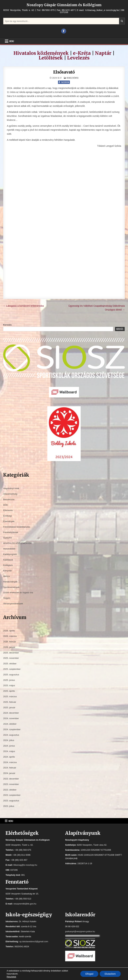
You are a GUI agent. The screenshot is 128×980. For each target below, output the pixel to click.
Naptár (103, 53)
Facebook (64, 82)
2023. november (11, 784)
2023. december (11, 779)
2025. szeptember (12, 669)
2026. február (10, 642)
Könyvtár (7, 571)
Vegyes (7, 598)
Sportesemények (11, 587)
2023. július (9, 806)
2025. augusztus (11, 675)
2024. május (9, 751)
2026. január (9, 647)
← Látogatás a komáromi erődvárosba (23, 306)
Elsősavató (64, 72)
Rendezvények (73, 78)
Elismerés (8, 510)
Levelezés (78, 58)
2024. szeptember (12, 729)
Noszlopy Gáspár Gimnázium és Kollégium (64, 5)
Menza (6, 576)
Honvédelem (9, 549)
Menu (12, 41)
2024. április (9, 757)
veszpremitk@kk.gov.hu (25, 904)
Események (9, 521)
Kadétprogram (10, 554)
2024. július (9, 740)
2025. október (10, 664)
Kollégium (8, 565)
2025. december (11, 653)
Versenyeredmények (13, 604)
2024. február (10, 768)
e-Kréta (82, 53)
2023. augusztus (11, 801)
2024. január (9, 773)
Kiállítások (8, 560)
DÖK (5, 505)
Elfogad (89, 974)
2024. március (10, 762)
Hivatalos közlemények (41, 53)
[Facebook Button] (64, 31)
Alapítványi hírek (11, 488)
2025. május (9, 685)
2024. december (11, 713)
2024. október (10, 724)
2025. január (9, 708)
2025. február (10, 702)
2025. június (9, 680)
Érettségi (7, 516)
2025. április (9, 691)
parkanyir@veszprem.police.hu (80, 931)
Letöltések (51, 58)
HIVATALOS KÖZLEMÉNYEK (17, 543)
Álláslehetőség (10, 494)
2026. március (10, 636)
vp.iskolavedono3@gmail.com (34, 941)
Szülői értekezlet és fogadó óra (18, 593)
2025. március (10, 696)
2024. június (9, 746)
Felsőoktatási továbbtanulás (17, 527)
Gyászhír (7, 538)
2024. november (11, 718)
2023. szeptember (12, 795)
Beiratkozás (9, 499)
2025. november (11, 658)
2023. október (10, 790)
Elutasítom (110, 974)
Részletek (11, 977)
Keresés (7, 325)
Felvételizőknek (11, 532)
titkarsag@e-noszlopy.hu (25, 865)
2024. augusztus (11, 735)
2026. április (9, 631)
